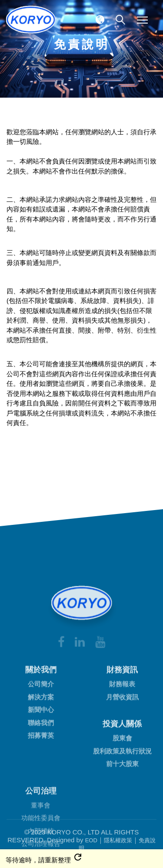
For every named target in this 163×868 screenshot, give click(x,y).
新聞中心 (41, 798)
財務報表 (122, 772)
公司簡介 (41, 772)
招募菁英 (41, 824)
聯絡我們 (41, 811)
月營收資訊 (122, 785)
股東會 (122, 826)
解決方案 (41, 785)
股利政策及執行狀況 (122, 839)
